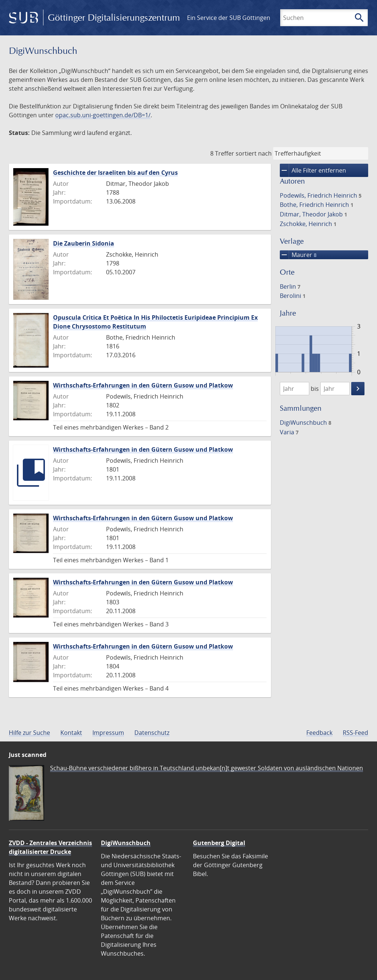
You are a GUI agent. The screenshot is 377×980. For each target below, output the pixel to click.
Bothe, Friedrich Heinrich (317, 205)
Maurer (298, 255)
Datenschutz (152, 733)
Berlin (290, 286)
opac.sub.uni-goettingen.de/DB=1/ (103, 115)
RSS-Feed (355, 733)
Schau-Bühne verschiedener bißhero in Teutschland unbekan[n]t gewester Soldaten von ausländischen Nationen (207, 768)
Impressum (108, 733)
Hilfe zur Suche (29, 733)
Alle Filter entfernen (313, 170)
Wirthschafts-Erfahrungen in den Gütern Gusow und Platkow (143, 385)
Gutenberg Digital (219, 843)
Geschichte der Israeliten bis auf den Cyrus (115, 173)
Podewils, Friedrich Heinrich (321, 195)
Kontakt (71, 733)
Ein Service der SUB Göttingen (229, 18)
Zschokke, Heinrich (308, 224)
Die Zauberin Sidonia (84, 243)
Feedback (319, 733)
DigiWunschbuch (306, 423)
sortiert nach (254, 153)
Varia (289, 432)
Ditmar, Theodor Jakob (313, 214)
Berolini (293, 296)
